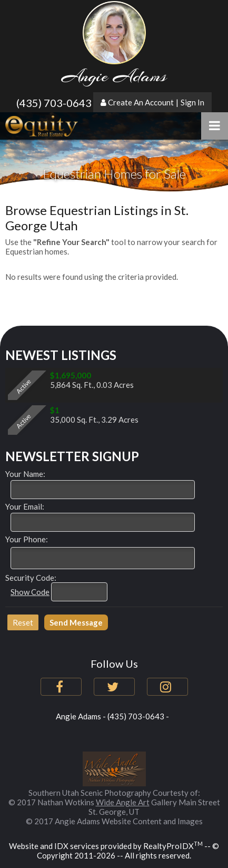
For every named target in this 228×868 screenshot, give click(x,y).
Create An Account (141, 102)
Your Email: (25, 506)
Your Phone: (27, 539)
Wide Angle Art (123, 802)
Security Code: (31, 578)
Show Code (30, 592)
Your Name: (25, 474)
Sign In (192, 102)
